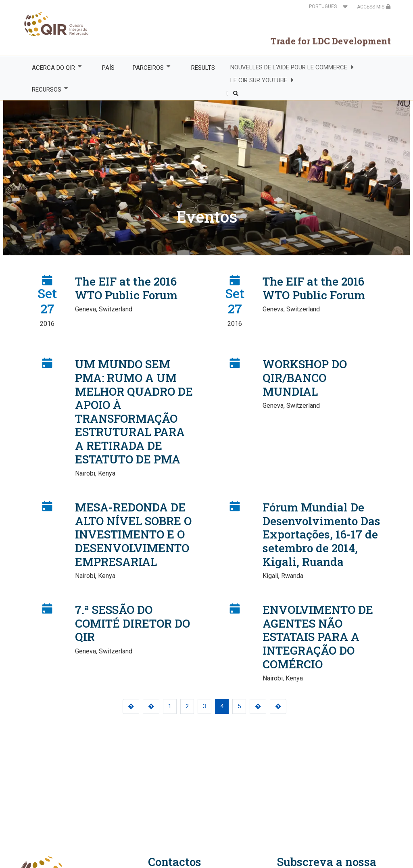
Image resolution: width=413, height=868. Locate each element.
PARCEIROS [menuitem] (148, 68)
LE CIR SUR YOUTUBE (259, 80)
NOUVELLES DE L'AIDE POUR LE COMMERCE (289, 67)
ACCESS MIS (374, 7)
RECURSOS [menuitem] (46, 89)
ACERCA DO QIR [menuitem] (53, 68)
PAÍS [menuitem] (108, 68)
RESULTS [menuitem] (203, 68)
